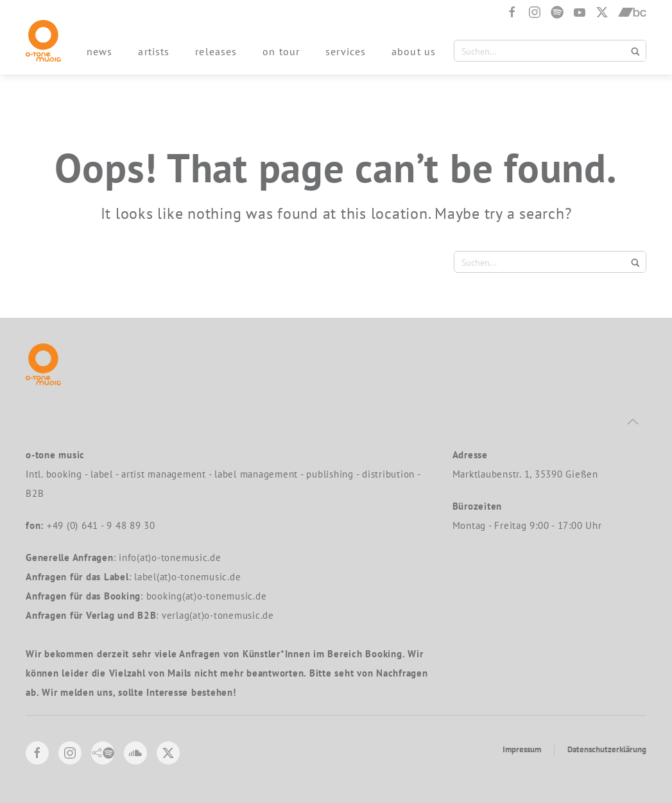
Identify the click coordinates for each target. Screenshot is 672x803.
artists (154, 51)
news (99, 51)
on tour (281, 51)
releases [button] (216, 51)
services (346, 51)
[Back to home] (43, 41)
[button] (633, 422)
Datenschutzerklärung (607, 749)
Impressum (522, 749)
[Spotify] (557, 12)
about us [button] (414, 51)
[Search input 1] (542, 51)
